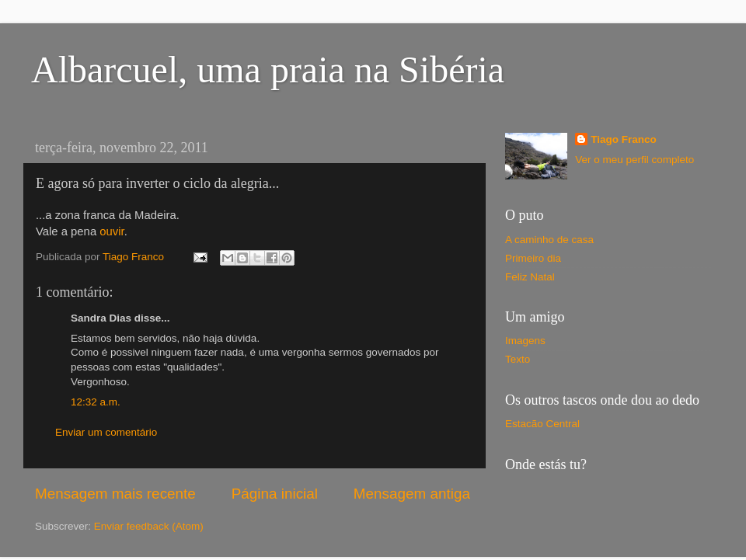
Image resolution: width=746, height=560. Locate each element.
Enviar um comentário (106, 432)
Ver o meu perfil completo (634, 160)
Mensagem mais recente (115, 494)
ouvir (112, 231)
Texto (518, 359)
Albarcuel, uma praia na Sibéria (268, 70)
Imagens (525, 341)
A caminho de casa (549, 240)
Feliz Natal (530, 277)
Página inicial (275, 494)
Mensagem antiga (412, 494)
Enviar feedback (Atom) (149, 526)
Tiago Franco (624, 139)
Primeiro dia (533, 258)
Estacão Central (542, 424)
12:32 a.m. (96, 402)
